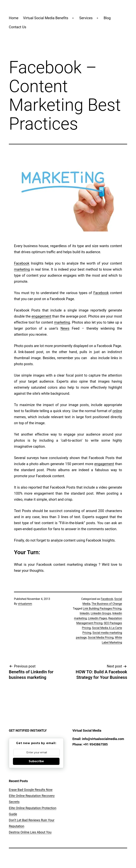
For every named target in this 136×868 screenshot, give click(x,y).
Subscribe (36, 761)
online (117, 411)
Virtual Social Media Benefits (46, 18)
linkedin (85, 613)
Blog (107, 18)
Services (86, 18)
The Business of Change (107, 604)
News (65, 328)
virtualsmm (25, 604)
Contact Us (18, 27)
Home (14, 18)
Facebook (22, 263)
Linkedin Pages (98, 618)
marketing (22, 269)
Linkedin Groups (101, 613)
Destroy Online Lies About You (30, 832)
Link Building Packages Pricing (102, 609)
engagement (41, 316)
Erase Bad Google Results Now (31, 790)
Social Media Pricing (101, 637)
